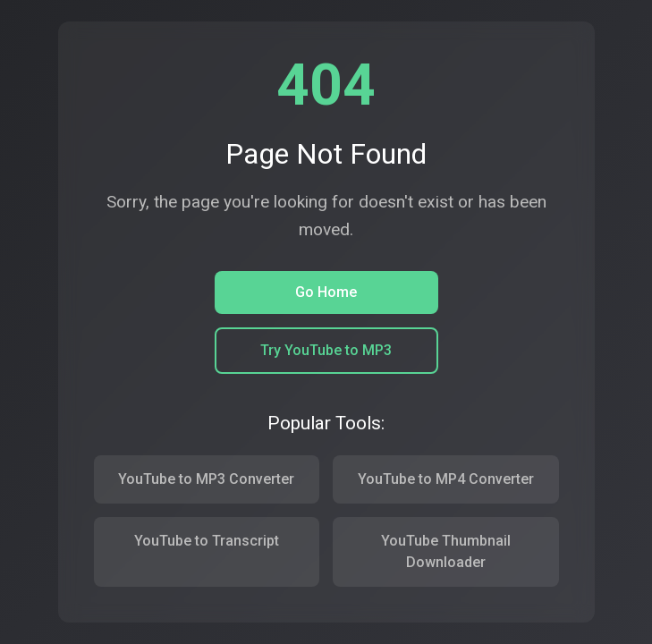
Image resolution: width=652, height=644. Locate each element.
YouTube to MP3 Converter (206, 479)
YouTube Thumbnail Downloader (446, 551)
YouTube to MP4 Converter (446, 479)
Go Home (326, 292)
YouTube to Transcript (207, 541)
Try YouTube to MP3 (326, 350)
